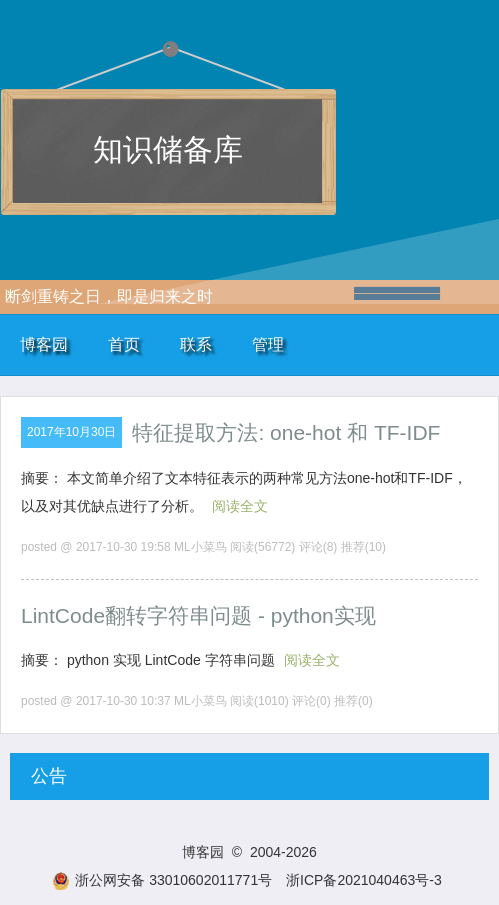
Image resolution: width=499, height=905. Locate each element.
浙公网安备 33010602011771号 (162, 880)
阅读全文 (240, 506)
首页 (124, 344)
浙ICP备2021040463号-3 (364, 880)
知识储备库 (168, 149)
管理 (268, 344)
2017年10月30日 (71, 432)
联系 (196, 344)
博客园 (44, 344)
